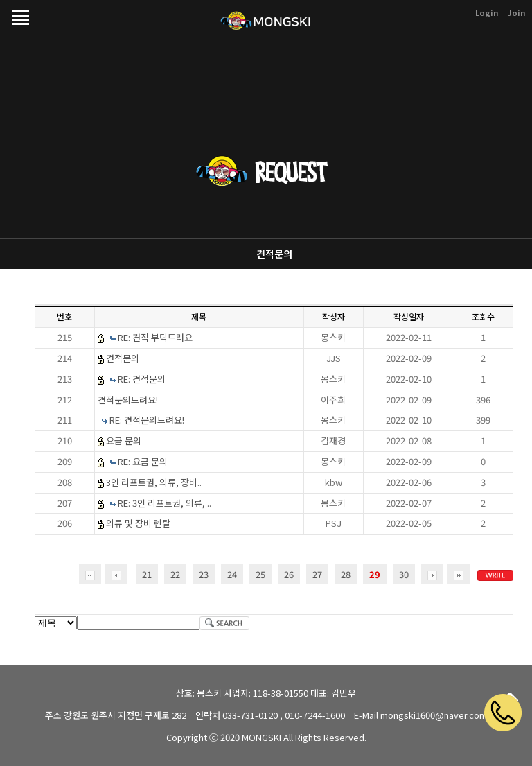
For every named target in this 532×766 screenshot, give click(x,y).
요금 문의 (124, 441)
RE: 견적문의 (142, 379)
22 (175, 574)
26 (289, 574)
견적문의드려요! (128, 400)
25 (260, 574)
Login (487, 12)
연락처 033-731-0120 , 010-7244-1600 (270, 715)
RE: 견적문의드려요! (147, 420)
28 (346, 574)
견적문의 (274, 254)
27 (317, 574)
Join (516, 12)
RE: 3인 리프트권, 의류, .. (165, 503)
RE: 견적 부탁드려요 (155, 337)
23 (204, 574)
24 (232, 574)
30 (404, 574)
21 (147, 574)
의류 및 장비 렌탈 (138, 523)
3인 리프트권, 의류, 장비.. (154, 482)
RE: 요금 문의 (143, 461)
